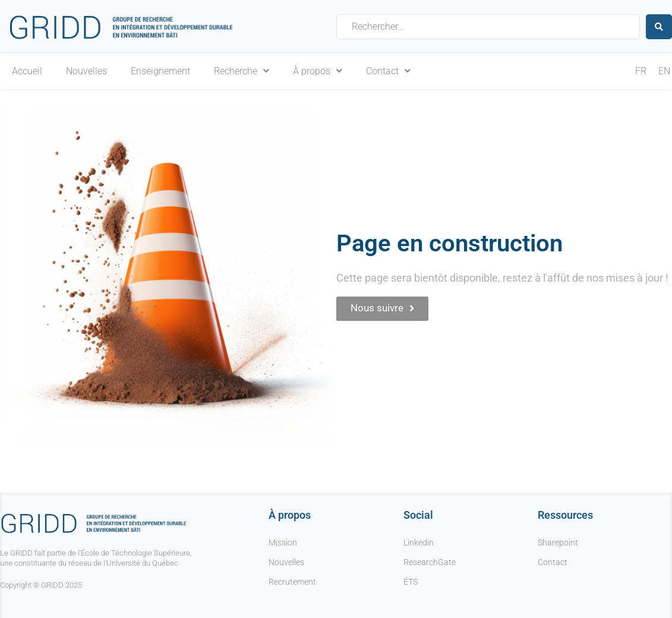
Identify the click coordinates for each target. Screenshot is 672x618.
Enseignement (160, 71)
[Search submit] (659, 26)
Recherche (242, 71)
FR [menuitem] (641, 71)
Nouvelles (86, 71)
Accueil (27, 71)
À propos (318, 71)
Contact (388, 71)
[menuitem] (641, 72)
